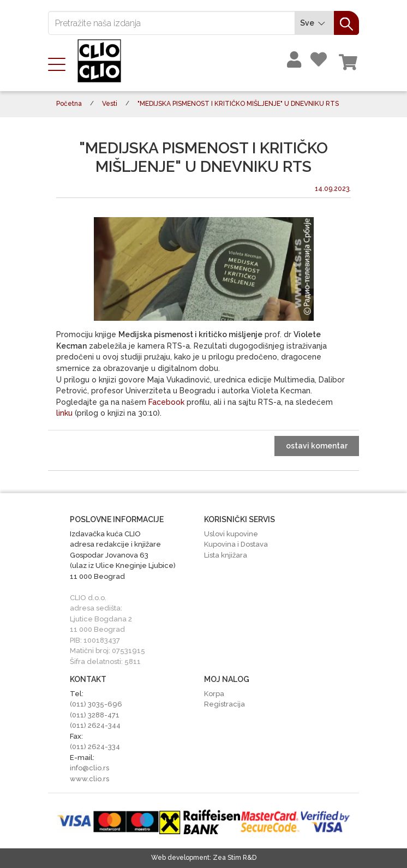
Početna (69, 104)
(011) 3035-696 (96, 704)
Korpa (214, 694)
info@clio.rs (89, 768)
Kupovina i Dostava (236, 544)
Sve (314, 23)
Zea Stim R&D (235, 858)
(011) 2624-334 (95, 747)
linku (64, 413)
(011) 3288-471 (95, 715)
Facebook (166, 402)
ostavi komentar (317, 446)
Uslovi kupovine (231, 534)
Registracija (225, 704)
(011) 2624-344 (95, 725)
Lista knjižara (226, 555)
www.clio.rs (89, 779)
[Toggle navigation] (60, 63)
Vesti (110, 104)
